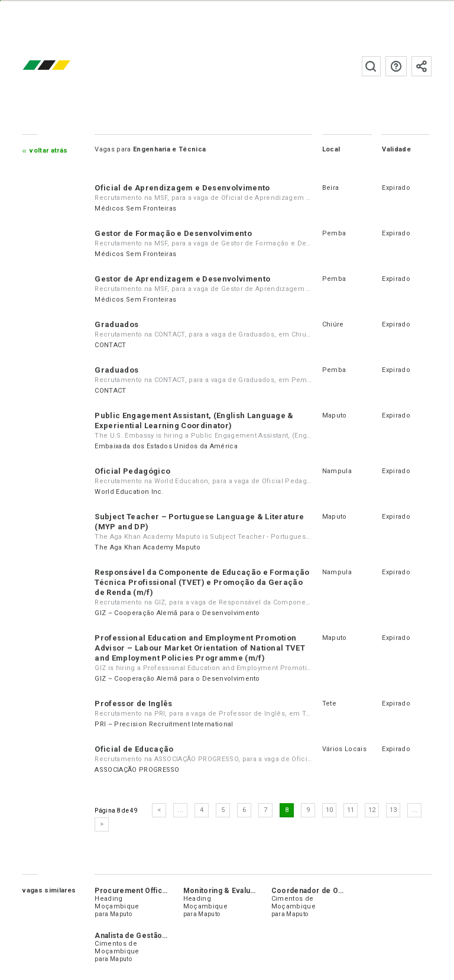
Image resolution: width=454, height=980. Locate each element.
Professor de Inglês (133, 704)
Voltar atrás (48, 151)
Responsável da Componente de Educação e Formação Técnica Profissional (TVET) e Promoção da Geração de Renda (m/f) (202, 582)
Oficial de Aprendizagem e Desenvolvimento (182, 188)
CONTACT (110, 345)
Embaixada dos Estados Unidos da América (166, 446)
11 (351, 810)
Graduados (116, 324)
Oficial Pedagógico (132, 471)
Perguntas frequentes (396, 66)
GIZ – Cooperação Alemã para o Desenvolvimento (177, 613)
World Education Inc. (129, 492)
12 (372, 810)
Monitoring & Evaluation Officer (239, 891)
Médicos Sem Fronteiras (135, 208)
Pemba (334, 233)
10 (330, 810)
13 (393, 810)
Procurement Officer (132, 891)
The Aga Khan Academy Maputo (147, 547)
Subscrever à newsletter (421, 66)
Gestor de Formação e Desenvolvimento (173, 233)
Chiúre (333, 324)
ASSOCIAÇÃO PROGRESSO (137, 770)
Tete (329, 704)
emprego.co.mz (64, 66)
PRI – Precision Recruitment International (164, 724)
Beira (331, 188)
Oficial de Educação (134, 749)
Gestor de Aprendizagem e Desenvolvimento (182, 279)
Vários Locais (344, 749)
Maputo (335, 415)
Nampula (337, 471)
